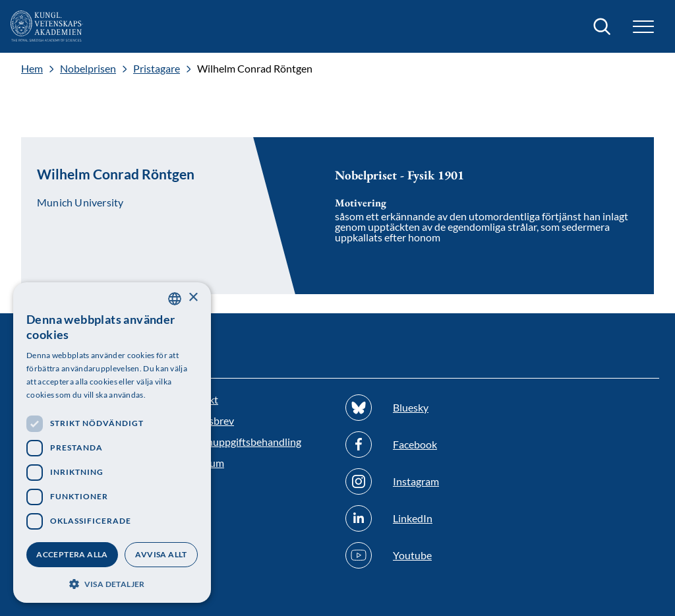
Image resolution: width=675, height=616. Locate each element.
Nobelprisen (88, 69)
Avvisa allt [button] (161, 554)
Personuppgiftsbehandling (241, 442)
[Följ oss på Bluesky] (420, 408)
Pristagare (157, 69)
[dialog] (112, 443)
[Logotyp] (47, 26)
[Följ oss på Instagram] (420, 481)
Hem (32, 69)
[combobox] (175, 299)
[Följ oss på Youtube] (420, 555)
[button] (643, 27)
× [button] (193, 298)
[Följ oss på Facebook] (420, 445)
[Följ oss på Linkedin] (420, 518)
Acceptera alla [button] (72, 554)
